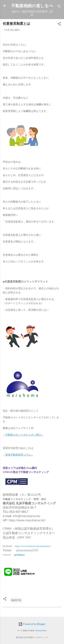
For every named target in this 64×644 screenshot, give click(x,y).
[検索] (59, 7)
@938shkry (19, 555)
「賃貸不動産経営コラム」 (18, 455)
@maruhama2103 (27, 550)
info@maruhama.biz (27, 516)
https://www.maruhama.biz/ (27, 520)
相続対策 (16, 600)
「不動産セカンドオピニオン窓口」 (23, 435)
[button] (59, 24)
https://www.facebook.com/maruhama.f (33, 546)
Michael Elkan (41, 631)
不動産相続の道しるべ (32, 6)
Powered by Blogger (32, 624)
